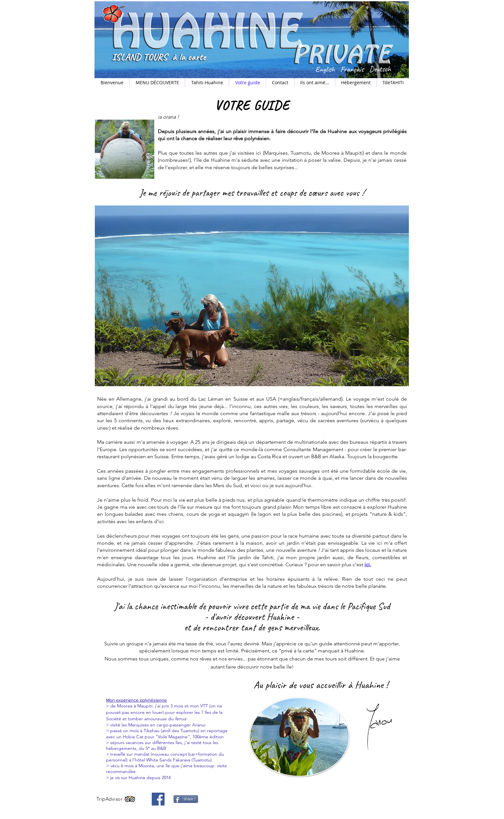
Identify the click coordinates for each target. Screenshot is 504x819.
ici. (368, 564)
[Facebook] (158, 799)
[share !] (186, 799)
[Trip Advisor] (130, 799)
